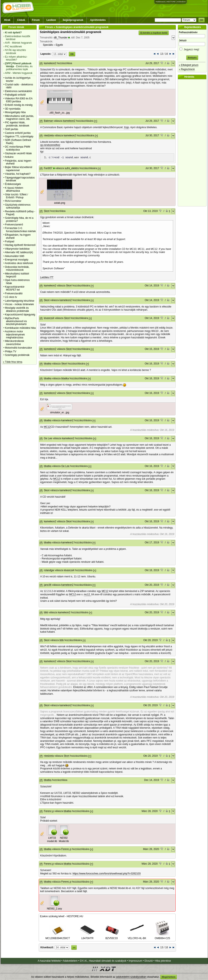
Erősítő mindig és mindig (19, 105)
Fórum (36, 20)
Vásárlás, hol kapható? (18, 174)
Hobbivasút (160, 2)
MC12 (47, 427)
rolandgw (49, 570)
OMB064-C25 (162, 937)
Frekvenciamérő (14, 225)
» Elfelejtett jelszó (188, 65)
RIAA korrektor (13, 201)
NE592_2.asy (54, 909)
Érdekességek (13, 184)
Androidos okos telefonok (19, 263)
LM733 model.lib (52, 840)
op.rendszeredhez (50, 145)
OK (202, 20)
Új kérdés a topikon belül (154, 33)
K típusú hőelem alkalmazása (14, 189)
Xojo (126, 127)
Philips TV (11, 352)
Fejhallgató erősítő (15, 95)
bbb (46, 612)
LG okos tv (11, 297)
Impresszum (135, 961)
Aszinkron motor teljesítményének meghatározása (15, 334)
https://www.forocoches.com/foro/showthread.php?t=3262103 (107, 874)
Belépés (192, 58)
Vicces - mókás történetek (19, 304)
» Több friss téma (13, 362)
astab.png (60, 203)
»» (74, 947)
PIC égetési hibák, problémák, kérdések (17, 124)
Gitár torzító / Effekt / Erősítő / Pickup (17, 196)
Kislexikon (181, 2)
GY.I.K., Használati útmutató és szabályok (103, 961)
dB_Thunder (61, 38)
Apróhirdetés (98, 20)
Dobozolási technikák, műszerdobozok (17, 268)
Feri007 (48, 168)
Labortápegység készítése (20, 301)
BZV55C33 (112, 937)
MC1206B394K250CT (58, 937)
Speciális (48, 45)
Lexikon (51, 20)
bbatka (48, 364)
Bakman (48, 121)
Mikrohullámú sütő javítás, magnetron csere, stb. (20, 118)
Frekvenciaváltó (14, 293)
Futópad (10, 242)
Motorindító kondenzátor (19, 348)
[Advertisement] (193, 143)
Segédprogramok (73, 20)
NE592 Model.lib (64, 840)
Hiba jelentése (163, 961)
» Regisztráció (187, 69)
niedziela (49, 135)
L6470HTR (87, 937)
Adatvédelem (70, 961)
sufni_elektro (72, 168)
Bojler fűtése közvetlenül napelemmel (19, 169)
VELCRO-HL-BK (137, 937)
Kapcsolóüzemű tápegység (20, 315)
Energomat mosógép (17, 260)
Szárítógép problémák (17, 355)
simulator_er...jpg (59, 412)
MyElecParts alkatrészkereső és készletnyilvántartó (16, 321)
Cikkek (21, 20)
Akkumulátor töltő (15, 256)
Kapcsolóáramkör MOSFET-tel (15, 288)
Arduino (9, 157)
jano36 (48, 585)
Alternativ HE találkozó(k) (19, 252)
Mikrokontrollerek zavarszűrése (15, 343)
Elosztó (149, 961)
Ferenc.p (49, 811)
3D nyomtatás (13, 109)
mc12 (87, 594)
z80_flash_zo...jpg (60, 113)
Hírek (7, 20)
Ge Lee (48, 438)
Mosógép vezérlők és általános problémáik (17, 309)
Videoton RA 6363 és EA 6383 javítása (19, 100)
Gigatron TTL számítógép (19, 137)
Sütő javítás (12, 129)
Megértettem (169, 977)
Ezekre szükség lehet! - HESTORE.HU (62, 916)
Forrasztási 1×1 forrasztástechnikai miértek (20, 230)
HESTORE (171, 2)
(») (96, 121)
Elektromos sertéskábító (19, 91)
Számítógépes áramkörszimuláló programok (70, 32)
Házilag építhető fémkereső (20, 245)
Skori (47, 211)
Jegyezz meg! (192, 49)
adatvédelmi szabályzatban (131, 977)
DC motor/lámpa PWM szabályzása (18, 148)
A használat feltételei (49, 961)
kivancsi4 (49, 318)
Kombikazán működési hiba (20, 328)
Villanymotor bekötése (17, 249)
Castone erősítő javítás (18, 133)
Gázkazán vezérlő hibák (18, 153)
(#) (41, 63)
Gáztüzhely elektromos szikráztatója (18, 206)
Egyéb (59, 45)
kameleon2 (50, 63)
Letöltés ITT (47, 277)
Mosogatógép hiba (15, 112)
